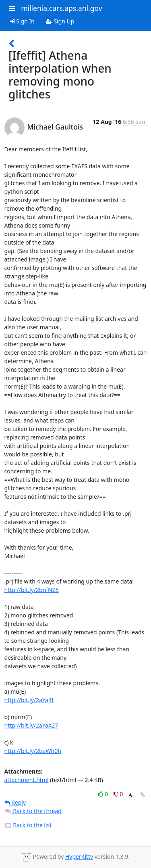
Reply (15, 802)
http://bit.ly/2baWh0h (33, 751)
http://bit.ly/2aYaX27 (31, 725)
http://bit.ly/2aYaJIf (29, 700)
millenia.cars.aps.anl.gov (62, 8)
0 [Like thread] (104, 794)
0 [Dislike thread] (118, 794)
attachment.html (27, 780)
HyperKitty (79, 856)
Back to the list (28, 825)
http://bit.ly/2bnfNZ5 (32, 590)
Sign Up (60, 21)
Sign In (22, 21)
